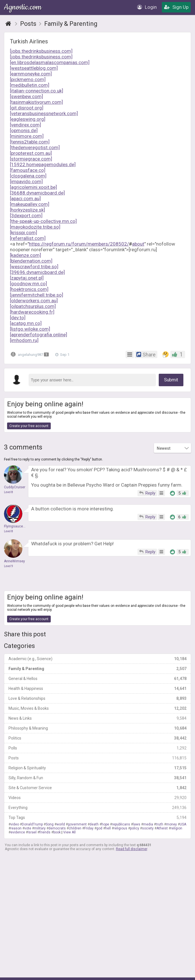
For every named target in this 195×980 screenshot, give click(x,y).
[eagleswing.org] (28, 119)
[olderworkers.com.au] (34, 301)
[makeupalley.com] (30, 204)
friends (45, 832)
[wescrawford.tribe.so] (34, 267)
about (138, 244)
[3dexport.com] (26, 216)
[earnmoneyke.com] (31, 74)
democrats (57, 828)
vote (28, 828)
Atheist (162, 828)
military (40, 828)
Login (147, 7)
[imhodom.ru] (24, 340)
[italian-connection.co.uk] (37, 91)
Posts (97, 758)
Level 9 (9, 566)
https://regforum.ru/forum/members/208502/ (79, 244)
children (75, 828)
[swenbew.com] (27, 96)
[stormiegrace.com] (31, 159)
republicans (121, 824)
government (77, 824)
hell (108, 828)
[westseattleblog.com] (34, 68)
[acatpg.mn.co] (26, 323)
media (148, 824)
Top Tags (97, 818)
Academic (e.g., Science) (97, 659)
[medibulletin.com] (30, 85)
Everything (97, 808)
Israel (32, 832)
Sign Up (176, 7)
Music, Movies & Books (97, 708)
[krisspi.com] (24, 233)
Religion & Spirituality (97, 768)
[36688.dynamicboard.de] (37, 193)
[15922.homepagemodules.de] (43, 164)
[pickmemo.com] (28, 79)
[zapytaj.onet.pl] (27, 278)
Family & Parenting (97, 669)
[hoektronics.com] (29, 289)
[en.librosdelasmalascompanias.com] (50, 62)
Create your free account (29, 426)
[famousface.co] (28, 170)
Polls (97, 748)
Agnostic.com (23, 7)
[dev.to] (18, 318)
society (148, 828)
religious (120, 828)
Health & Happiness (97, 688)
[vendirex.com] (26, 125)
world (61, 824)
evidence (18, 832)
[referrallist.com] (28, 238)
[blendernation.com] (31, 261)
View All (69, 832)
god (99, 828)
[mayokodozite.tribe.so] (35, 227)
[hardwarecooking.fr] (32, 312)
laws (137, 824)
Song (50, 824)
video (15, 824)
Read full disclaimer (132, 849)
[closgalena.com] (28, 176)
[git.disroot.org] (27, 108)
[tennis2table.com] (30, 142)
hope (105, 824)
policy (135, 828)
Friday (89, 828)
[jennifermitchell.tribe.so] (37, 295)
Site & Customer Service (97, 788)
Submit (171, 380)
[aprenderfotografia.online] (39, 335)
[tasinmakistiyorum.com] (36, 102)
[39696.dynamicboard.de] (37, 272)
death (94, 824)
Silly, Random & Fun (97, 778)
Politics (97, 738)
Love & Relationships (97, 698)
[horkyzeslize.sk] (27, 210)
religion (176, 828)
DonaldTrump (32, 824)
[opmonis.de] (24, 130)
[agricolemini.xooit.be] (33, 187)
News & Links (97, 718)
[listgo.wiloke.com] (30, 329)
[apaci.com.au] (25, 198)
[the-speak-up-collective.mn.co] (43, 221)
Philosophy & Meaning (97, 728)
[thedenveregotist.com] (35, 147)
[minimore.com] (27, 136)
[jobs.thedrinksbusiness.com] (41, 51)
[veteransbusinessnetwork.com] (44, 113)
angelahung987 (31, 354)
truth (160, 824)
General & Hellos (97, 679)
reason (16, 828)
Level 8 (9, 492)
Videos (97, 798)
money (171, 824)
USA (183, 824)
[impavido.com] (26, 181)
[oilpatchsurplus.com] (33, 306)
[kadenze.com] (26, 255)
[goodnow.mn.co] (28, 284)
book (57, 832)
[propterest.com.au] (31, 153)
